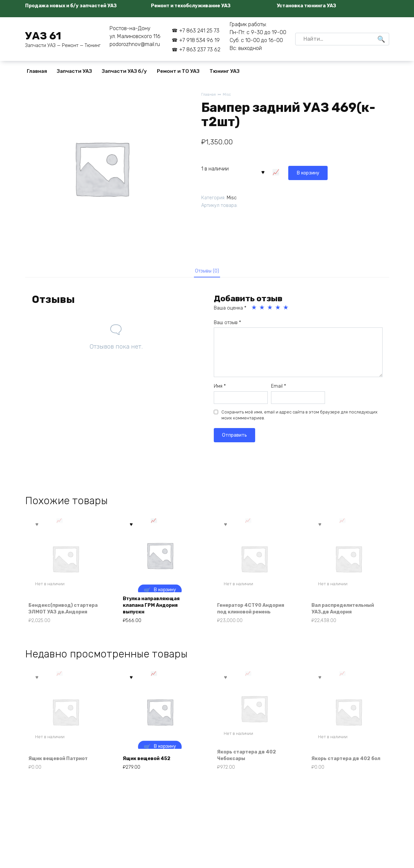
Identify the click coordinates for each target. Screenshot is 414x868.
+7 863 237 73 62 (200, 49)
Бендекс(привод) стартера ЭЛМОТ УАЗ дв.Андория (60, 609)
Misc (229, 95)
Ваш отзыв (227, 325)
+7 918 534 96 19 (199, 40)
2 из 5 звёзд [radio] (262, 310)
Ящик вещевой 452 (151, 766)
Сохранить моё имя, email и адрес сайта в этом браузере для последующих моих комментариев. (299, 418)
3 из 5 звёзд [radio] (270, 310)
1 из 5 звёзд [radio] (254, 310)
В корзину (279, 171)
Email (278, 389)
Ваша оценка (230, 311)
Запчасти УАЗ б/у (124, 71)
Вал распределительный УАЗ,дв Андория (348, 613)
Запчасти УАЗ (74, 71)
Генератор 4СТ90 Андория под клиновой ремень (251, 609)
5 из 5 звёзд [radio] (286, 310)
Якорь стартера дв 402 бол (345, 762)
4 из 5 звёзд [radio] (278, 310)
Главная (37, 71)
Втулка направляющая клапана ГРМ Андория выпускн (156, 609)
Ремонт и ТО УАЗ (178, 71)
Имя (220, 389)
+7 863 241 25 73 (199, 31)
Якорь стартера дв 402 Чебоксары (251, 762)
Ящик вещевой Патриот (63, 766)
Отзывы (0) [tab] (207, 272)
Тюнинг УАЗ (225, 71)
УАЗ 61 (43, 36)
